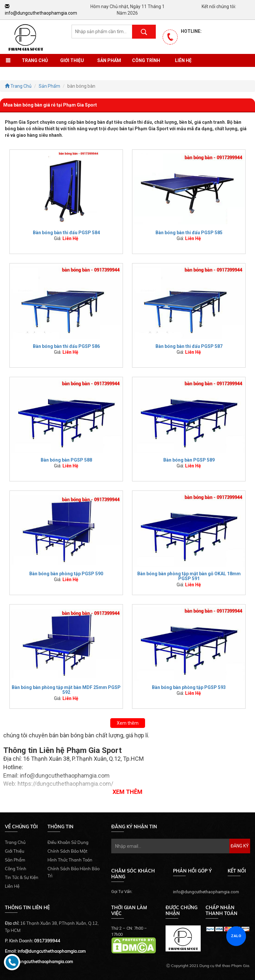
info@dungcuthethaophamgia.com (52, 951)
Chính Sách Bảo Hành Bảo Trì (74, 872)
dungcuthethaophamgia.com (44, 961)
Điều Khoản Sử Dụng (68, 842)
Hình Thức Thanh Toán (70, 860)
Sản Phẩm (109, 60)
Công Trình (146, 60)
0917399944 (47, 941)
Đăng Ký (240, 846)
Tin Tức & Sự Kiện (22, 877)
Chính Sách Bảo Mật (67, 851)
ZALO (236, 936)
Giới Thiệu (72, 60)
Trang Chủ (35, 60)
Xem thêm (128, 723)
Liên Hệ (183, 60)
